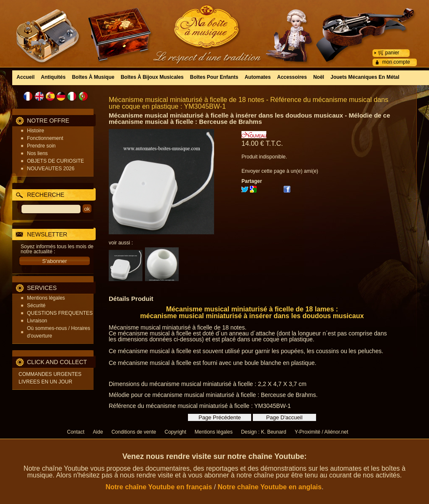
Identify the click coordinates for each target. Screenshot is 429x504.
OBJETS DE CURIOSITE (55, 161)
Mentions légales (46, 298)
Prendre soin (41, 146)
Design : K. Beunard (264, 432)
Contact (76, 432)
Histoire (36, 131)
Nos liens (37, 153)
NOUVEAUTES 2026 (51, 169)
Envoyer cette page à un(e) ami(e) (280, 171)
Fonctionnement (45, 138)
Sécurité (36, 306)
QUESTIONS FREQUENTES (60, 313)
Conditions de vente (134, 432)
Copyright (175, 432)
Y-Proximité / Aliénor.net (321, 432)
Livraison (37, 321)
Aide (98, 432)
